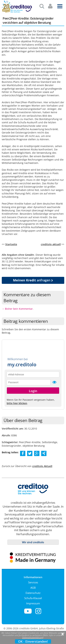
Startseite (11, 243)
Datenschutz (33, 591)
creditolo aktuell (51, 243)
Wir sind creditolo (33, 541)
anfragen (33, 279)
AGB (33, 586)
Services (33, 581)
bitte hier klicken (17, 402)
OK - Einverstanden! (33, 641)
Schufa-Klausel (33, 597)
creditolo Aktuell (42, 465)
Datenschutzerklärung (32, 637)
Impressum (33, 602)
